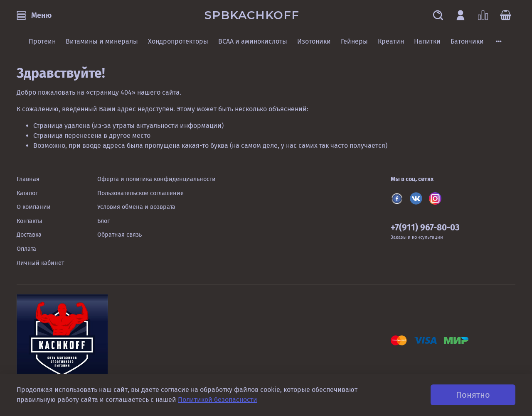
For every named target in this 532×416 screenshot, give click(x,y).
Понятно (473, 395)
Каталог (27, 193)
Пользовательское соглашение (140, 193)
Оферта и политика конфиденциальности (156, 179)
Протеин (42, 41)
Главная (28, 179)
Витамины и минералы (102, 41)
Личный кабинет (40, 263)
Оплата (26, 249)
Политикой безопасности (218, 400)
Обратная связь (119, 235)
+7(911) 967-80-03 (425, 228)
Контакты (30, 221)
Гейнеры (354, 41)
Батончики (467, 41)
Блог (103, 221)
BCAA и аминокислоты (253, 41)
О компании (34, 207)
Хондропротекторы (178, 41)
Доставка (29, 235)
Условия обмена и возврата (136, 207)
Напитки (427, 41)
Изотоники (314, 41)
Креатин (391, 41)
